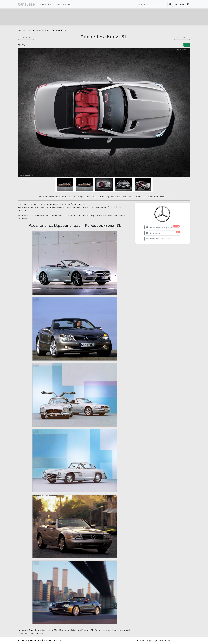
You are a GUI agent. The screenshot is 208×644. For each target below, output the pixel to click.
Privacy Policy (53, 640)
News (50, 4)
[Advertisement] (98, 17)
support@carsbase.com (159, 640)
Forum (58, 4)
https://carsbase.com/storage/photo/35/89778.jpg (58, 204)
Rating (66, 4)
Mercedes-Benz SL (57, 30)
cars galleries (34, 633)
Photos (42, 4)
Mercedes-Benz (36, 30)
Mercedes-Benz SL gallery (33, 630)
